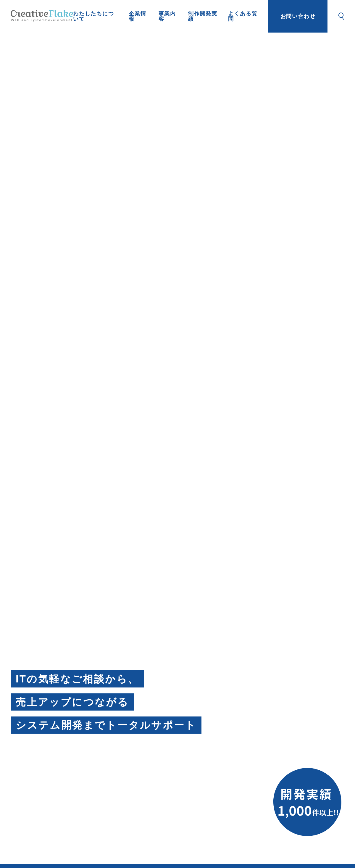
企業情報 (137, 16)
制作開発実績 (203, 16)
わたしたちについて (94, 16)
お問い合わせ (298, 16)
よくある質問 (243, 16)
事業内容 (167, 16)
